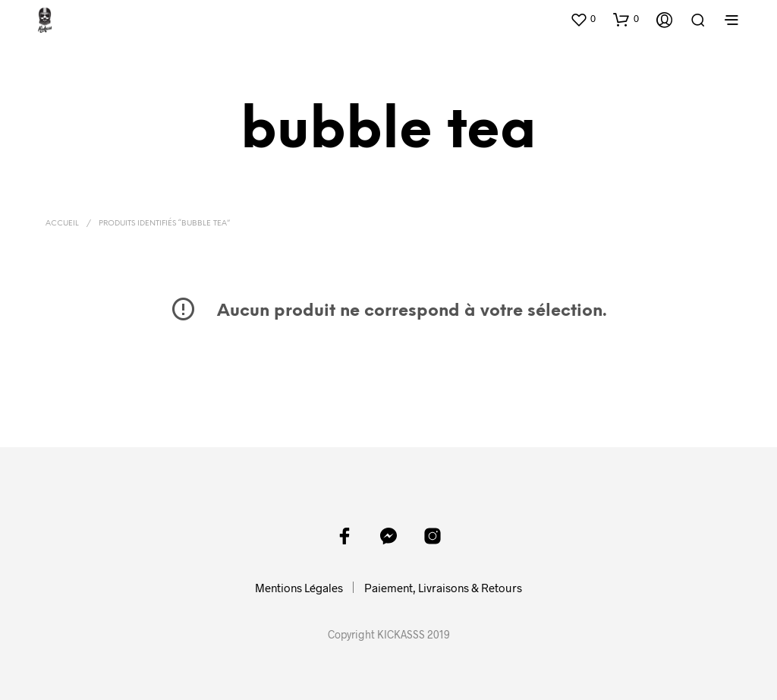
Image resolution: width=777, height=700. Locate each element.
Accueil (62, 224)
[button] (583, 19)
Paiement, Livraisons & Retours (443, 588)
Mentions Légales (299, 588)
